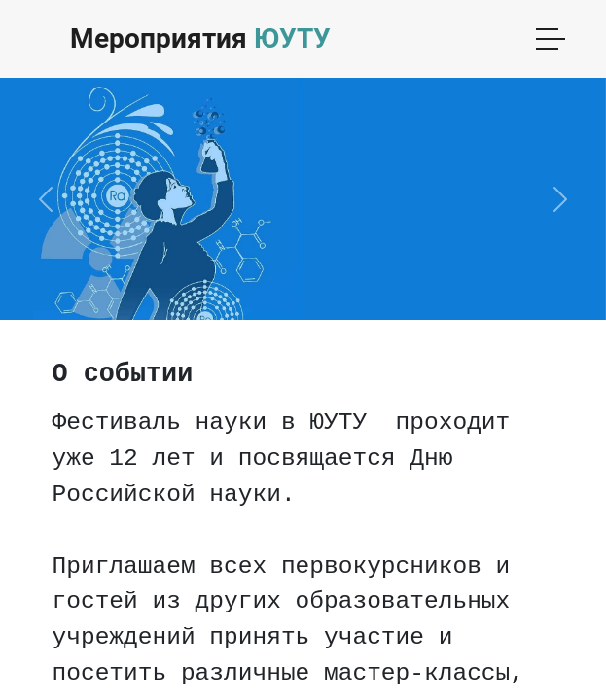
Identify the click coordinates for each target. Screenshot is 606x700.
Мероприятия (200, 38)
